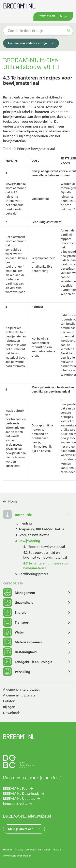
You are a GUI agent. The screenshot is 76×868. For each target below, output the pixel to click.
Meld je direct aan (21, 829)
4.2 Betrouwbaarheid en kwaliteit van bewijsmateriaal (45, 555)
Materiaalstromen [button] (22, 642)
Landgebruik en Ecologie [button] (28, 662)
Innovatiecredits (15, 804)
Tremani (27, 856)
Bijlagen (9, 707)
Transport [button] (16, 622)
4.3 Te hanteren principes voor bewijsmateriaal (46, 566)
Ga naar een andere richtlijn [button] (28, 43)
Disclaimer (44, 850)
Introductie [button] (24, 515)
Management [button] (19, 593)
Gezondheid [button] (18, 603)
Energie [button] (15, 613)
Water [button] (13, 632)
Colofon (9, 701)
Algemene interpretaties (21, 689)
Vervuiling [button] (17, 672)
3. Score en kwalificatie (32, 535)
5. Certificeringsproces (32, 574)
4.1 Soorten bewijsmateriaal (44, 547)
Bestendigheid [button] (20, 652)
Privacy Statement (25, 850)
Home (13, 501)
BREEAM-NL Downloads (21, 794)
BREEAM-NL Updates (19, 799)
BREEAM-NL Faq (15, 788)
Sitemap (8, 850)
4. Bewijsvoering (28, 541)
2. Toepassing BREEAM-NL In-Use (40, 529)
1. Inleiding (24, 523)
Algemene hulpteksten (20, 695)
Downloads (12, 713)
